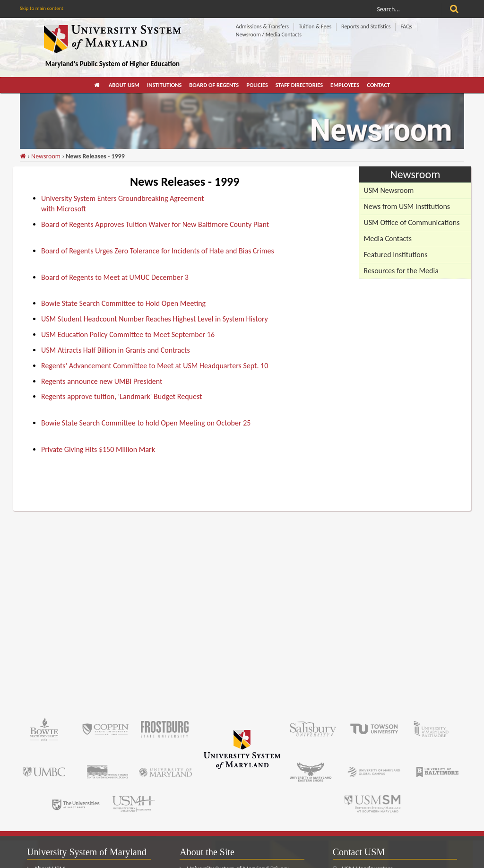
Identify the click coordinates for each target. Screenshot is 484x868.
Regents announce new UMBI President (102, 381)
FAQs (406, 26)
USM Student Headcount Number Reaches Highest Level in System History (155, 319)
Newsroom (46, 156)
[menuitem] (98, 85)
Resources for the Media (401, 271)
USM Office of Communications (412, 222)
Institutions (164, 85)
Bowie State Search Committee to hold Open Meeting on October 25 (146, 423)
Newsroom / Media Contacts (269, 35)
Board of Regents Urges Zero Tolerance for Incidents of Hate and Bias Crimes (158, 251)
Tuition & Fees (315, 26)
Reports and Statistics (366, 26)
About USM (124, 85)
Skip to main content (42, 8)
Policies (257, 85)
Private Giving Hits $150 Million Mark (98, 449)
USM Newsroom (389, 190)
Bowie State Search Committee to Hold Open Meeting (123, 303)
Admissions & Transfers (262, 26)
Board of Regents (214, 85)
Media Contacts (388, 239)
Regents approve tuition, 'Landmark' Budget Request (121, 396)
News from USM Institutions (407, 206)
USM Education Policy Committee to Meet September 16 (128, 334)
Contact (378, 85)
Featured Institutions (396, 255)
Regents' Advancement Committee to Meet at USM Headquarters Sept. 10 (155, 366)
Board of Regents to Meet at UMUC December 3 (115, 277)
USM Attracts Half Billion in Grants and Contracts (116, 350)
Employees (345, 85)
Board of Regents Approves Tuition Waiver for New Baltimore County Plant (155, 224)
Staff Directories (299, 85)
